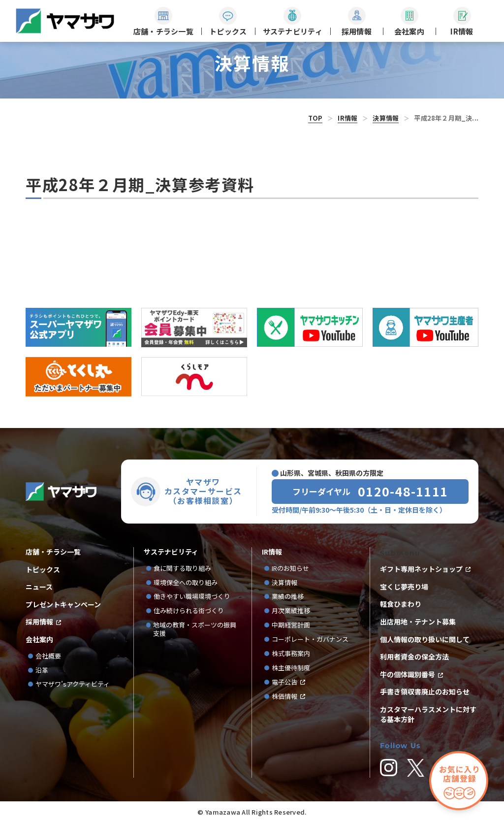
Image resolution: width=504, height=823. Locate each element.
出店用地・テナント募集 (418, 622)
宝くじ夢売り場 (408, 587)
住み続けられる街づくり (189, 611)
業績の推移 (291, 597)
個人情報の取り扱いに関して (425, 640)
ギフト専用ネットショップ (421, 569)
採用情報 (39, 622)
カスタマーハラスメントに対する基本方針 (428, 714)
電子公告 (284, 682)
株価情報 (284, 697)
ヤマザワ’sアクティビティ (73, 684)
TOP (315, 118)
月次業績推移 (291, 611)
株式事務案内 (291, 654)
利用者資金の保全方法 (414, 657)
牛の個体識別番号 (408, 675)
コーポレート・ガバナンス (313, 640)
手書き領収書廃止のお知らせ (425, 692)
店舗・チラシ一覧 (53, 552)
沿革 (42, 671)
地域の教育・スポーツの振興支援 (195, 629)
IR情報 (347, 118)
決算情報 (386, 118)
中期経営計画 (294, 625)
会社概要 (48, 656)
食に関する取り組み (182, 569)
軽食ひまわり (401, 604)
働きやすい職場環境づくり (192, 597)
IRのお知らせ (290, 569)
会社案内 (39, 640)
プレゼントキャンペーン (63, 605)
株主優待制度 (291, 668)
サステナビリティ (171, 552)
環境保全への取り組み (186, 583)
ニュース (39, 587)
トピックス (43, 570)
